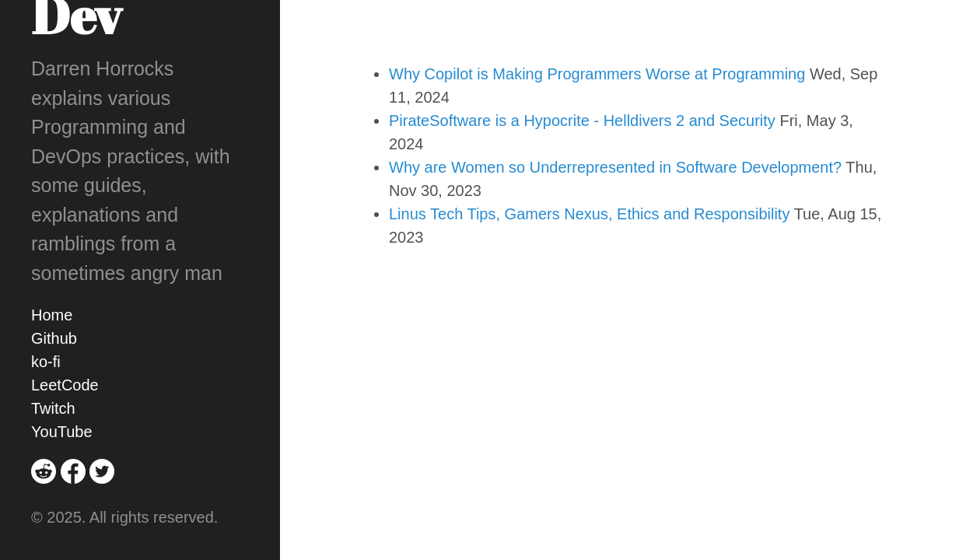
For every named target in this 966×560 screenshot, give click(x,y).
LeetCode (65, 385)
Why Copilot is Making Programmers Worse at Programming (597, 74)
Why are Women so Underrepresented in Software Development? (615, 167)
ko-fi (46, 362)
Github (54, 338)
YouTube (62, 432)
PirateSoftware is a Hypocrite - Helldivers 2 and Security (582, 121)
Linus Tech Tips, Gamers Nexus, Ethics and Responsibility (589, 214)
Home (52, 315)
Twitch (53, 408)
